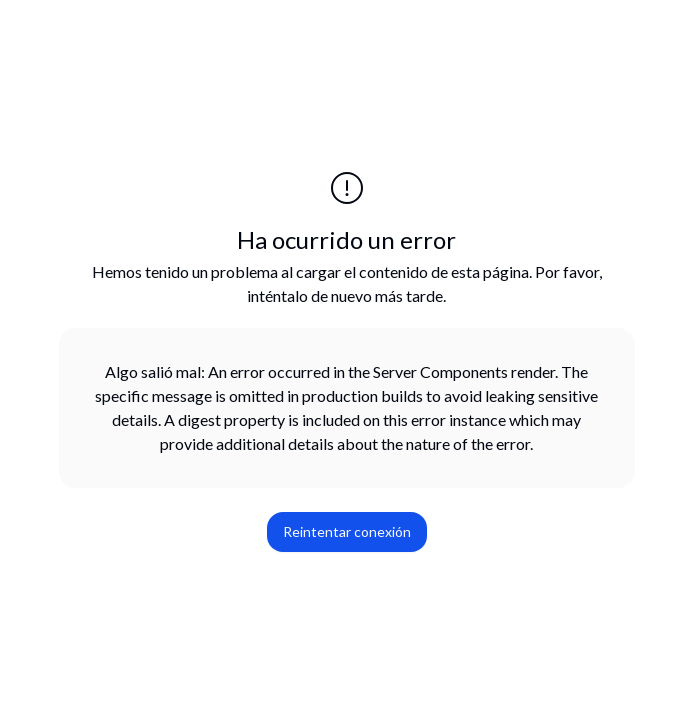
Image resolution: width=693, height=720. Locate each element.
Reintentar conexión (347, 531)
